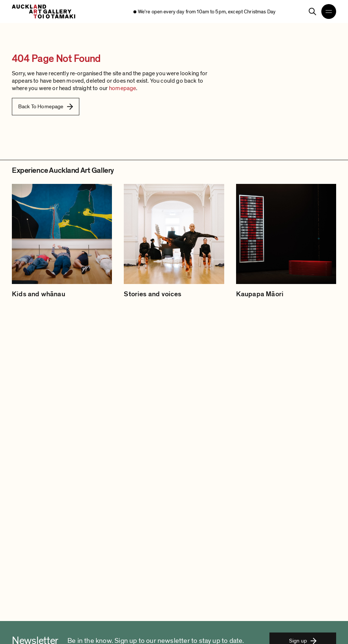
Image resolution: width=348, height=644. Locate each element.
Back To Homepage (46, 106)
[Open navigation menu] (329, 11)
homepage (122, 88)
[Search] (312, 11)
